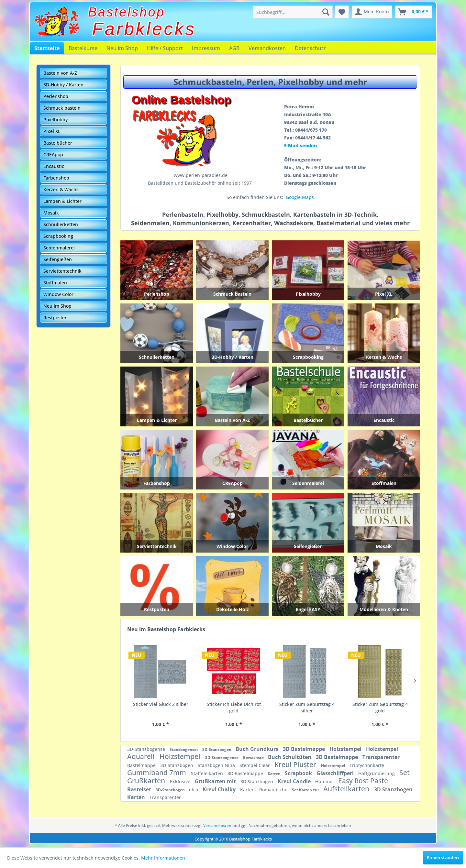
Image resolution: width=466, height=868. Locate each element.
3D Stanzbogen (257, 781)
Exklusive (181, 781)
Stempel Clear (255, 765)
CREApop (53, 154)
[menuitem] (293, 12)
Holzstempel (346, 749)
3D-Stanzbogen (217, 749)
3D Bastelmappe (305, 749)
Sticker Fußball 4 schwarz (380, 704)
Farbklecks (144, 29)
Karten (275, 774)
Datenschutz (310, 48)
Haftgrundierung (377, 773)
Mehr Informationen (163, 858)
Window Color (58, 294)
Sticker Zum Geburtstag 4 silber (161, 707)
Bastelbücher (58, 143)
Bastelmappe (142, 765)
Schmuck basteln (62, 108)
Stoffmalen (55, 283)
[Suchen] (326, 12)
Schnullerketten (61, 224)
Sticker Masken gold (307, 704)
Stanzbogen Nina (217, 765)
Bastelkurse (83, 48)
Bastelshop (127, 12)
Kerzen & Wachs (61, 189)
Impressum (206, 48)
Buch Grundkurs (258, 749)
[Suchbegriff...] (293, 12)
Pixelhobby (55, 120)
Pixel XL (52, 131)
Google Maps (300, 197)
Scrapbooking (58, 236)
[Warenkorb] (414, 12)
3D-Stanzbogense (147, 749)
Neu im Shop (122, 48)
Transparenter (381, 757)
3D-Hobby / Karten (63, 85)
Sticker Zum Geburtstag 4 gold (234, 707)
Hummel (325, 781)
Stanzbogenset (184, 749)
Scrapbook (299, 773)
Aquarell (142, 756)
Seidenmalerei (59, 248)
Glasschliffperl (336, 773)
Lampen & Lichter (62, 201)
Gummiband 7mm (157, 773)
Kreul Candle (295, 781)
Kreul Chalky (220, 789)
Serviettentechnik (62, 271)
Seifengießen (58, 259)
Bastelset (140, 789)
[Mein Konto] (372, 12)
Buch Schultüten (290, 757)
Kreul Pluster (296, 764)
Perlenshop (56, 96)
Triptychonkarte (367, 765)
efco (194, 790)
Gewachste (254, 758)
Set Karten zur (306, 790)
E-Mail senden (300, 145)
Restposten (55, 318)
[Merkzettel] (342, 12)
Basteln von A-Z (60, 73)
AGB (234, 48)
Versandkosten (267, 48)
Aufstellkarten (347, 789)
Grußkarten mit (216, 781)
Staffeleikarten (208, 773)
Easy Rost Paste (363, 781)
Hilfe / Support (165, 48)
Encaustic (54, 166)
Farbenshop (56, 178)
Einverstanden (443, 857)
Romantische (274, 790)
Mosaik (51, 213)
